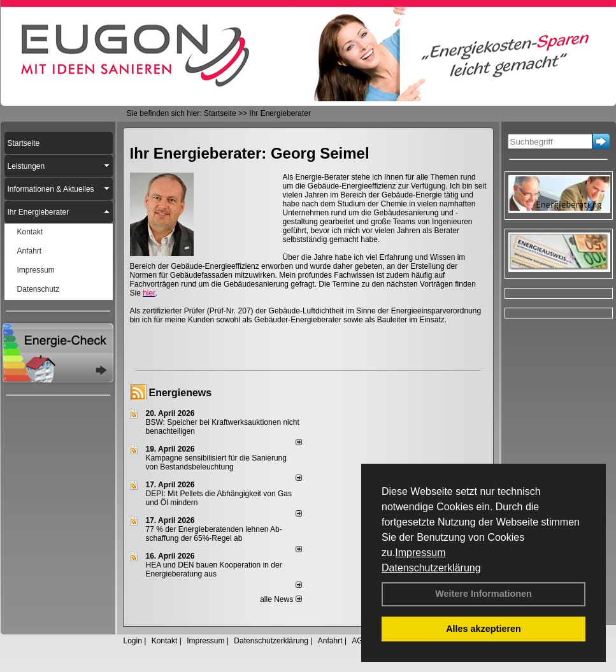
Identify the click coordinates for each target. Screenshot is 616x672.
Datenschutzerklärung (431, 568)
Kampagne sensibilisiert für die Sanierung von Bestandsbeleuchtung (216, 462)
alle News (281, 599)
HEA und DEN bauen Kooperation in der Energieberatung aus (214, 569)
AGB (360, 641)
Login (133, 641)
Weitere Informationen (483, 594)
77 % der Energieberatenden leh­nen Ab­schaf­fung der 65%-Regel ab (214, 534)
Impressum (420, 553)
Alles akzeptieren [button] (483, 629)
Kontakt (165, 641)
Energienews (181, 393)
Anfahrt (330, 641)
